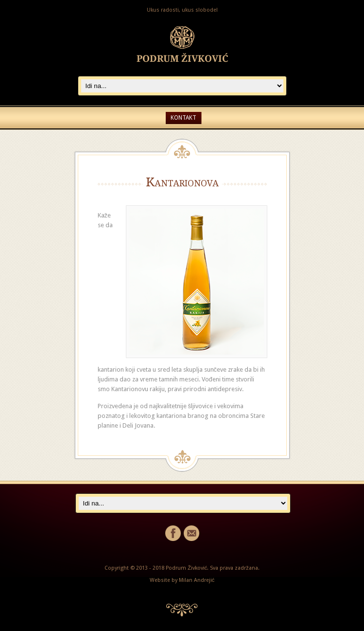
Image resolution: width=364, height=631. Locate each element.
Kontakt (183, 118)
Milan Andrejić (197, 580)
